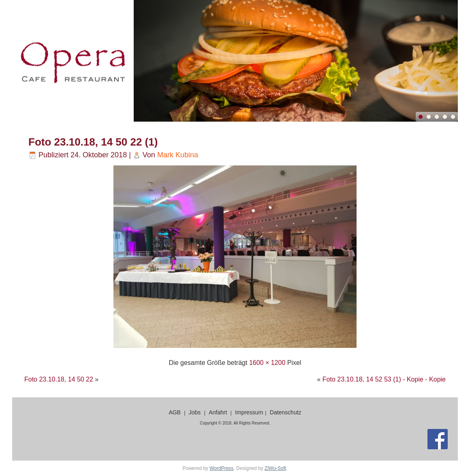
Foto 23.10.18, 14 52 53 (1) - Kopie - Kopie (384, 379)
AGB (175, 412)
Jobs (195, 412)
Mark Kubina (178, 155)
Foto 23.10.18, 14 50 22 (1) (93, 142)
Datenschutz (286, 412)
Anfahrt (218, 412)
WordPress (221, 468)
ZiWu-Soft (275, 468)
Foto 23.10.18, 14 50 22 (59, 379)
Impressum (249, 412)
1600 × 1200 (267, 363)
